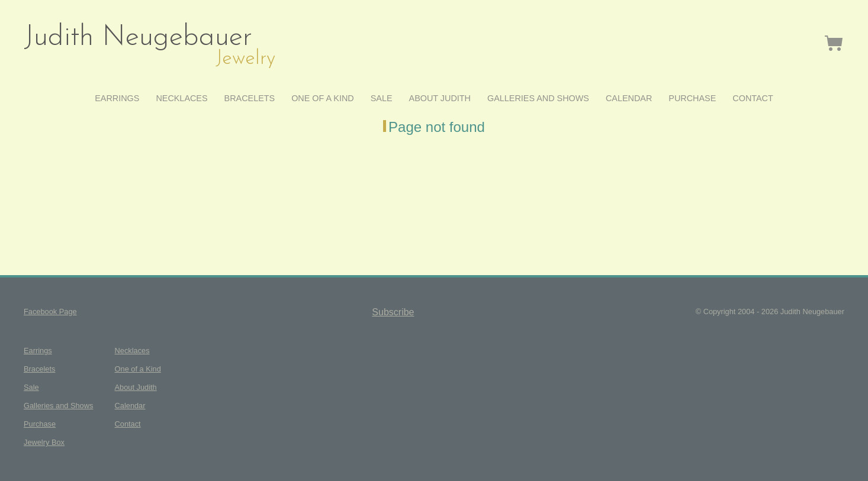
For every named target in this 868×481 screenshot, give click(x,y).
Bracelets (250, 98)
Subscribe (393, 312)
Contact (753, 98)
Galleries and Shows (538, 98)
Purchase (692, 98)
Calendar (629, 98)
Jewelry (245, 59)
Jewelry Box (834, 43)
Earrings (117, 98)
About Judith (440, 98)
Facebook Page (50, 311)
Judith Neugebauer (138, 38)
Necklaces (181, 98)
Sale (382, 98)
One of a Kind (323, 98)
